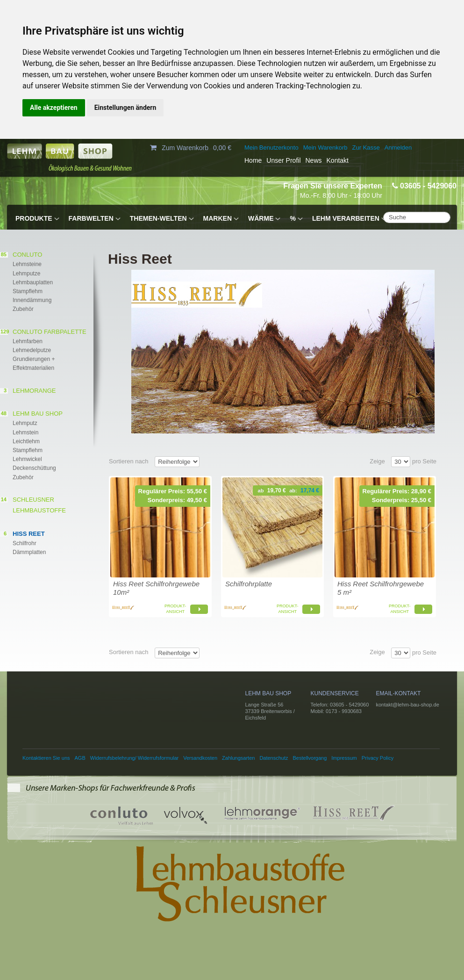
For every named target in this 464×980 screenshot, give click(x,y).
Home (253, 160)
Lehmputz (25, 423)
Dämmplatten (29, 552)
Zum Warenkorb (185, 148)
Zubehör (23, 309)
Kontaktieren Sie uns (46, 758)
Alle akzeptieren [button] (54, 108)
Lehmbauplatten (33, 282)
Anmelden (398, 148)
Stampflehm (28, 291)
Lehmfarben (28, 341)
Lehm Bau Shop (38, 414)
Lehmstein (25, 432)
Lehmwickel (27, 459)
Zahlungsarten (238, 758)
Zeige (377, 461)
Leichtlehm (26, 441)
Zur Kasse (366, 148)
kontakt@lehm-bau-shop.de (408, 705)
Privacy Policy (378, 758)
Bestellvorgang (310, 758)
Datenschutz (274, 758)
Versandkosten (200, 758)
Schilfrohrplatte (249, 584)
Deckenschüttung (34, 468)
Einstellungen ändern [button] (125, 108)
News (314, 160)
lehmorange (34, 391)
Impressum (344, 758)
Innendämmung (32, 300)
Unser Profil (283, 160)
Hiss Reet (29, 534)
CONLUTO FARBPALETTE (50, 332)
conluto (27, 255)
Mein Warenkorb (325, 148)
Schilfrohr (25, 543)
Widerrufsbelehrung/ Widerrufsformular (135, 758)
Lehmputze (26, 274)
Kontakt (338, 160)
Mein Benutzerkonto (271, 148)
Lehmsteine (27, 264)
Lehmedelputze (32, 350)
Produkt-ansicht (175, 609)
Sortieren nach (129, 461)
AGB (80, 758)
